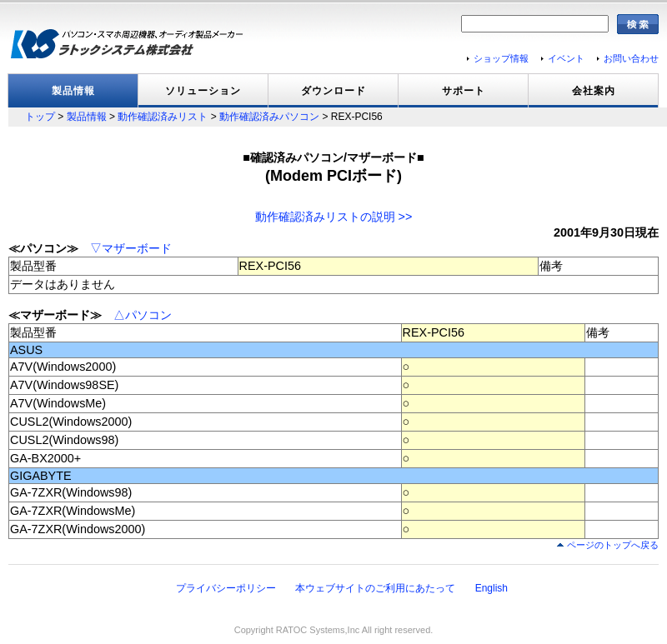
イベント (566, 58)
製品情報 (73, 91)
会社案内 (594, 91)
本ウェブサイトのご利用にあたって (375, 588)
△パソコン (143, 315)
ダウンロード (333, 91)
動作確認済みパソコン (269, 117)
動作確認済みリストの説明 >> (334, 217)
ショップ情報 (501, 58)
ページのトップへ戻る (613, 545)
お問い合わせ (631, 58)
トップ (40, 117)
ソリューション (203, 91)
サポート (464, 91)
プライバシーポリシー (226, 588)
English (491, 588)
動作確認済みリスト (163, 117)
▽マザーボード (131, 248)
